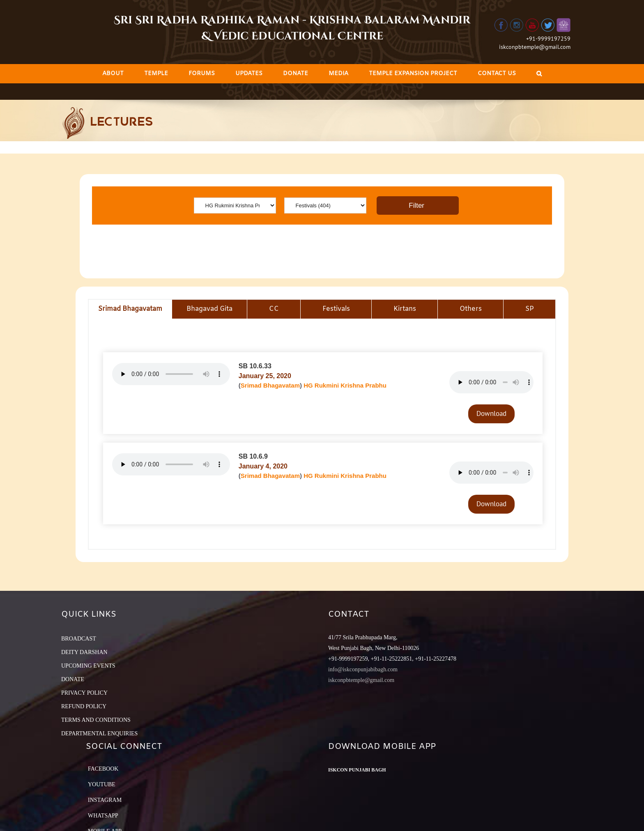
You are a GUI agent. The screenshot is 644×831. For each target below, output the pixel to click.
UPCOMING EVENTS (88, 666)
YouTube (102, 784)
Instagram (105, 800)
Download (491, 413)
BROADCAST (79, 639)
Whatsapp (103, 816)
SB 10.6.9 (253, 456)
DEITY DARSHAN (84, 652)
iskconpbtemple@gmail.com (535, 47)
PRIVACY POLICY (84, 693)
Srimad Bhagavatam (270, 385)
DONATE (73, 679)
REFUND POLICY (84, 706)
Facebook (103, 769)
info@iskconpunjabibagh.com (363, 669)
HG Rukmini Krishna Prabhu (345, 385)
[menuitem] (113, 74)
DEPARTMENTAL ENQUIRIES (99, 733)
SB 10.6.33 (255, 366)
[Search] (539, 74)
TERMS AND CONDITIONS (96, 720)
